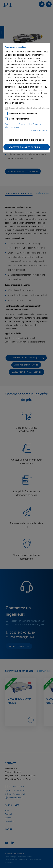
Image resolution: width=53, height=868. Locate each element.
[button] (27, 147)
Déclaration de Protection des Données (23, 124)
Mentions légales (13, 127)
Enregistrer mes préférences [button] (26, 140)
